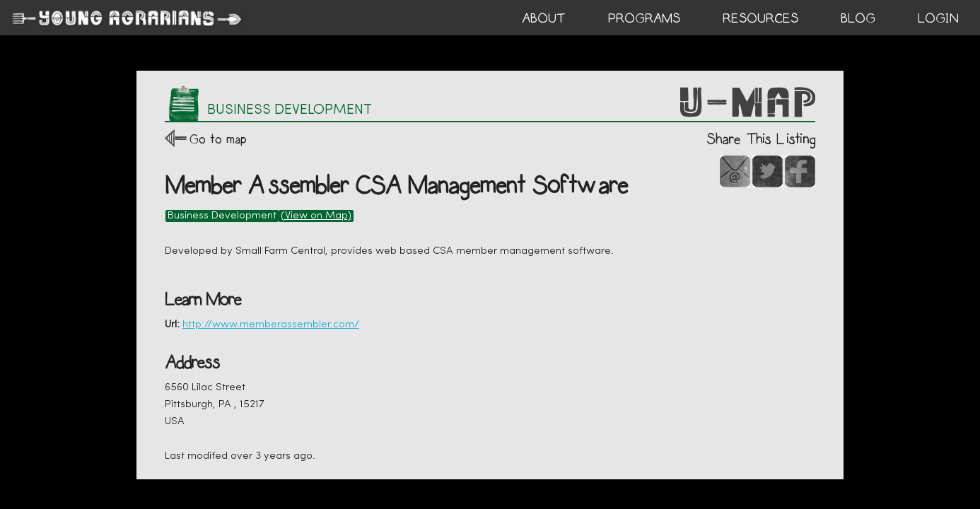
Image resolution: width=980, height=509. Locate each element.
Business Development (222, 216)
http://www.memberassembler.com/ (271, 325)
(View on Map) (316, 216)
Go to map (218, 139)
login (938, 18)
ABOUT (544, 18)
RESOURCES (760, 18)
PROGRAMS (644, 18)
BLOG (858, 18)
